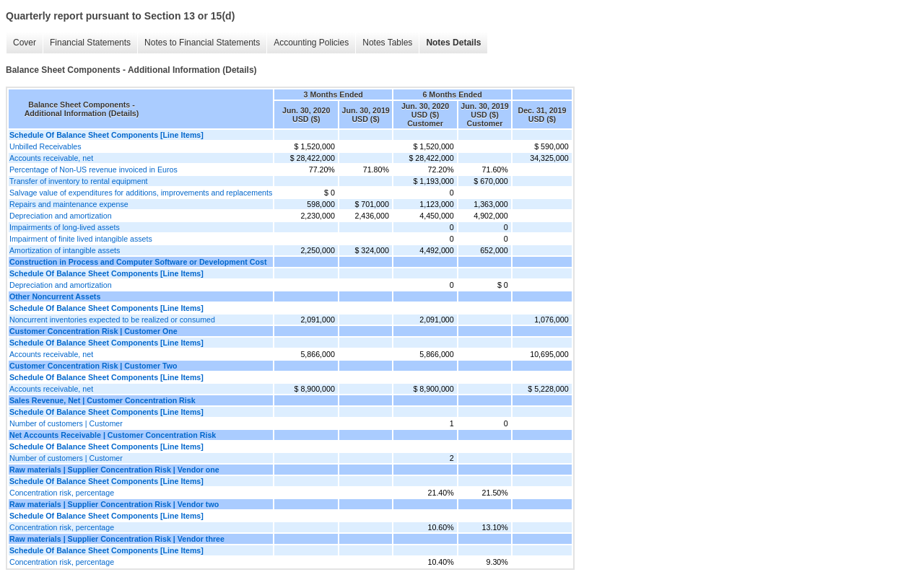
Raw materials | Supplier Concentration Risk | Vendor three (117, 539)
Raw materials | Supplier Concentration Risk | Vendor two (114, 504)
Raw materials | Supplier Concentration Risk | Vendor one (114, 470)
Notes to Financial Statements (202, 43)
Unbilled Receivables (45, 146)
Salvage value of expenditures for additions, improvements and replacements (141, 193)
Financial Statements (90, 43)
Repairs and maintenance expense (69, 204)
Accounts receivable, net (51, 158)
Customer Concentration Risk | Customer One (93, 331)
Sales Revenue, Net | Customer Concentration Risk (103, 400)
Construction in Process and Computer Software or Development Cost (138, 262)
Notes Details (453, 43)
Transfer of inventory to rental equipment (79, 181)
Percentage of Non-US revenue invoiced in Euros (93, 170)
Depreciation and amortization (61, 216)
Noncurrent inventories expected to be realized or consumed (112, 320)
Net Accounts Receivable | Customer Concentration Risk (113, 435)
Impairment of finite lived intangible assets (81, 239)
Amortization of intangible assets (65, 250)
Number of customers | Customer (66, 423)
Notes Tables (387, 43)
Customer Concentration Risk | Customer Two (93, 366)
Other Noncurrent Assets (55, 296)
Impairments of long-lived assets (65, 227)
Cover (25, 43)
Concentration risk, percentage (62, 493)
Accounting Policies (311, 43)
